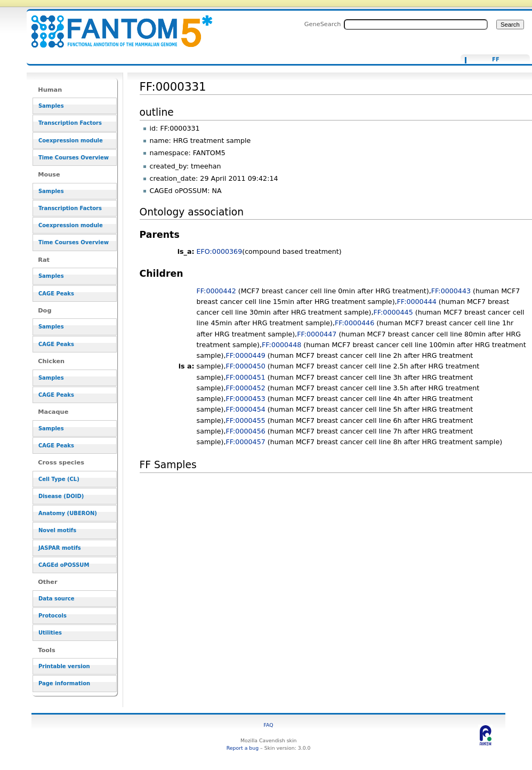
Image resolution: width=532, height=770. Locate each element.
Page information (64, 683)
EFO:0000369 (220, 251)
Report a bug (243, 748)
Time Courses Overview (74, 158)
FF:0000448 (281, 345)
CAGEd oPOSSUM (64, 565)
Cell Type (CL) (59, 479)
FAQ (269, 725)
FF (496, 60)
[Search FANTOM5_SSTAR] (416, 25)
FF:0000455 (246, 420)
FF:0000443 (451, 291)
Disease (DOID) (61, 496)
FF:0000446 (354, 323)
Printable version (64, 666)
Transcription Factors (70, 123)
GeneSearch (323, 24)
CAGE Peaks (56, 294)
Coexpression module (71, 141)
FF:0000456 (246, 431)
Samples (51, 106)
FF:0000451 (246, 377)
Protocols (53, 616)
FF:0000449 (246, 355)
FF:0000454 (246, 409)
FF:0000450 (246, 366)
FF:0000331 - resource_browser (115, 25)
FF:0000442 (216, 291)
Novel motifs (57, 530)
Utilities (50, 633)
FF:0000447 (317, 334)
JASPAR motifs (60, 548)
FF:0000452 (246, 388)
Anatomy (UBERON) (68, 513)
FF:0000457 (246, 442)
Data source (57, 599)
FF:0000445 (393, 312)
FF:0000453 (246, 399)
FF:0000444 (417, 302)
